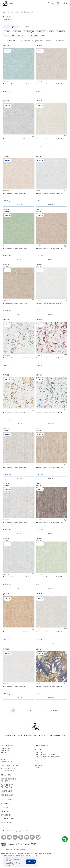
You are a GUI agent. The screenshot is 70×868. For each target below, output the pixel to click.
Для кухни (21, 35)
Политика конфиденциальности (15, 831)
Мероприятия (40, 765)
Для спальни (33, 35)
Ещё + (43, 35)
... (42, 710)
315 (47, 710)
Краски (4, 760)
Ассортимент (8, 745)
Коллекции (29, 27)
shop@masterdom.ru (34, 736)
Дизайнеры (6, 775)
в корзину (19, 95)
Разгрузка (38, 752)
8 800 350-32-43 (13, 736)
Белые (52, 32)
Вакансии (6, 815)
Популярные (42, 32)
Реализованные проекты (9, 780)
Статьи (37, 763)
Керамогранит (6, 750)
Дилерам (5, 811)
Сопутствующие (6, 762)
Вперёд (55, 710)
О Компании (7, 800)
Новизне (49, 41)
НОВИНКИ (17, 32)
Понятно (31, 862)
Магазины (6, 807)
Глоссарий (6, 823)
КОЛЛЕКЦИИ (29, 32)
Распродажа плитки (8, 768)
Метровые (61, 32)
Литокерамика (6, 755)
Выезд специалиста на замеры (45, 754)
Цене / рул (60, 41)
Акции (37, 768)
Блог (37, 760)
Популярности (38, 41)
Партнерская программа (7, 786)
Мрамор (4, 753)
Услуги (38, 750)
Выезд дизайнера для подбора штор (47, 757)
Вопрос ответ (8, 819)
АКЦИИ (7, 32)
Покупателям (41, 745)
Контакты (6, 803)
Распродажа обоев (8, 771)
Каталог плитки (6, 748)
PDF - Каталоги (8, 795)
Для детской (9, 35)
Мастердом (9, 849)
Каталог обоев (6, 757)
